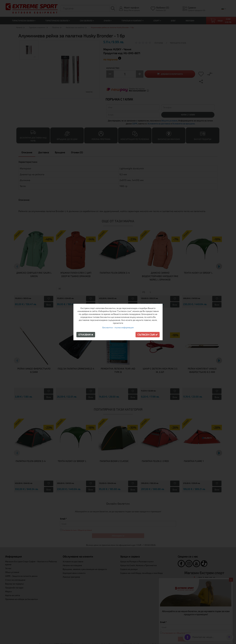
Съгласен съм (148, 335)
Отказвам (86, 335)
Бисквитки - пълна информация (118, 327)
